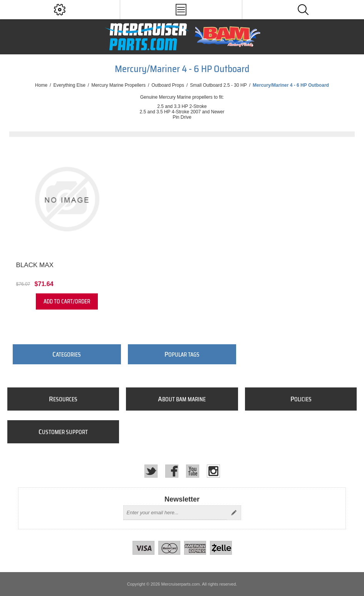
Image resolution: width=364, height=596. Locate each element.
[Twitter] (151, 471)
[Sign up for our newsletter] (175, 513)
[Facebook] (172, 471)
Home (41, 85)
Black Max (35, 265)
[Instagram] (213, 471)
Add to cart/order (67, 301)
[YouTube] (193, 471)
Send (234, 513)
